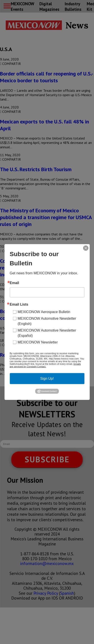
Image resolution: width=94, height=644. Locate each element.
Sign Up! (47, 378)
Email (14, 283)
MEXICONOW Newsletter (38, 342)
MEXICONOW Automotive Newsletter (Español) (47, 333)
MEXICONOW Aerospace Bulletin (44, 312)
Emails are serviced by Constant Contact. (45, 365)
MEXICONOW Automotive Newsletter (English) (47, 321)
